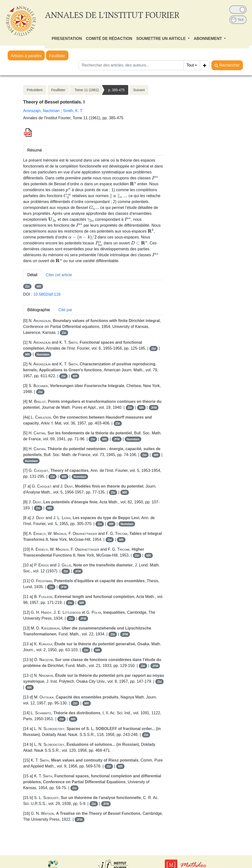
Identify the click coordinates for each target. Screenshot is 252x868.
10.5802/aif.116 (47, 294)
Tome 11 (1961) (87, 90)
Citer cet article (59, 275)
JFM (154, 408)
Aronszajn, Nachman (41, 111)
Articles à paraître (26, 56)
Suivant (139, 90)
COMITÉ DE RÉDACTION (109, 39)
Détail (32, 275)
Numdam (43, 355)
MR (39, 287)
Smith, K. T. (73, 111)
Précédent (35, 90)
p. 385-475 (116, 90)
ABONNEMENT (208, 39)
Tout (190, 65)
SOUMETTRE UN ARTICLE (161, 39)
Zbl (27, 287)
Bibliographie (39, 310)
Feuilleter (57, 56)
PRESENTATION (67, 39)
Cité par (65, 310)
